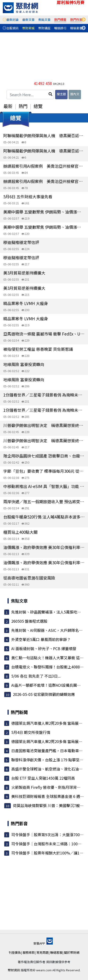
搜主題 (61, 94)
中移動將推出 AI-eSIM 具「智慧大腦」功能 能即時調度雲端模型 (44, 486)
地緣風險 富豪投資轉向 (24, 364)
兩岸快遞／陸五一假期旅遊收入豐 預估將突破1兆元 (44, 501)
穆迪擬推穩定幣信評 (21, 242)
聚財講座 (44, 28)
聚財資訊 (14, 970)
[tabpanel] (12, 20)
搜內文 (75, 94)
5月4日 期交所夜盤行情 (31, 732)
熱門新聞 (19, 712)
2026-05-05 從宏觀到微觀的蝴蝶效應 (44, 694)
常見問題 (42, 952)
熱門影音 (19, 823)
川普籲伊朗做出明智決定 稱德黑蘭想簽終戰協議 (44, 425)
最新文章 (28, 20)
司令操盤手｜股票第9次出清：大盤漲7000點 (48, 835)
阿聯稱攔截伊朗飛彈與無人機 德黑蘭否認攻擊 (44, 135)
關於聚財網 (72, 952)
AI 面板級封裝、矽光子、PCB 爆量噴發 (44, 648)
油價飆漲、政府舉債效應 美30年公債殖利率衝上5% (44, 547)
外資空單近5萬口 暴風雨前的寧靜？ (41, 639)
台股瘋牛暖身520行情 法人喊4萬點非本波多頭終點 (44, 517)
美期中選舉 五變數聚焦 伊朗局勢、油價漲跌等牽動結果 (44, 212)
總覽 (38, 106)
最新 (8, 106)
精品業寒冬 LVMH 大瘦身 (26, 303)
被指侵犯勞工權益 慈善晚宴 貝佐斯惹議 (38, 349)
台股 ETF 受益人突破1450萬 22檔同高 (43, 778)
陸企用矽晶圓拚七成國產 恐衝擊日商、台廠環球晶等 (44, 456)
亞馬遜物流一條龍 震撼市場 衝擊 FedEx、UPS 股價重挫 (44, 334)
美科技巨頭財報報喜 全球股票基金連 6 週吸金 (49, 796)
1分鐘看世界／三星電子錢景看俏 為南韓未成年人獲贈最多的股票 (44, 395)
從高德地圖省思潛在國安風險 (29, 578)
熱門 (23, 106)
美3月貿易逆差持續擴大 (24, 273)
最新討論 (12, 20)
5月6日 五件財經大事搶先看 (28, 196)
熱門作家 (76, 20)
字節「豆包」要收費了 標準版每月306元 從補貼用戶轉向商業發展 (44, 471)
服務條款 (29, 952)
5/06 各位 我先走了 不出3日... (36, 676)
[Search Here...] (30, 95)
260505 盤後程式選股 (29, 621)
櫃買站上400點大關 (20, 532)
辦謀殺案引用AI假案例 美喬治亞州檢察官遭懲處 (44, 166)
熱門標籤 (60, 20)
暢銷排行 (60, 28)
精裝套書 (76, 28)
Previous (4, 20)
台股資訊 (12, 28)
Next (84, 20)
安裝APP (43, 943)
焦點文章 (44, 20)
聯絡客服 (56, 952)
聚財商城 (28, 28)
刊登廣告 (15, 952)
